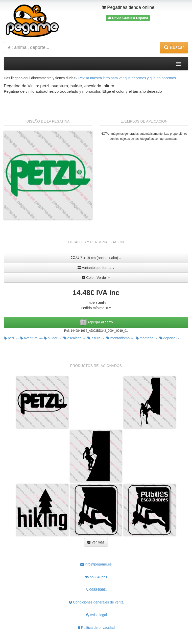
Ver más (96, 542)
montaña (147, 338)
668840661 (96, 577)
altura (96, 338)
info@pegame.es (96, 564)
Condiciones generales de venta (96, 602)
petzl (11, 338)
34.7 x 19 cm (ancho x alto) (96, 258)
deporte (171, 338)
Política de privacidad (96, 628)
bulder (53, 338)
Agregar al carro (96, 322)
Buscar (174, 47)
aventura (31, 338)
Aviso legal (96, 615)
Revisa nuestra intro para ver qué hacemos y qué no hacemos (127, 78)
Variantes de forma (96, 268)
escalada (75, 338)
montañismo (121, 338)
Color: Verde (96, 278)
